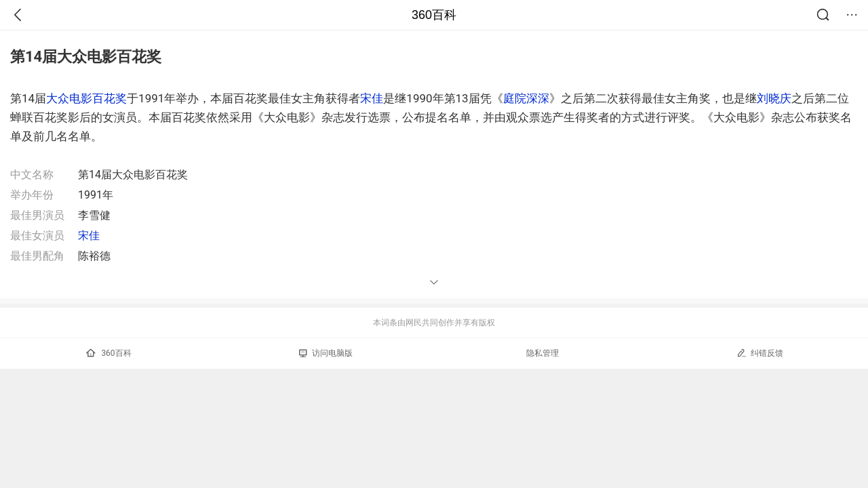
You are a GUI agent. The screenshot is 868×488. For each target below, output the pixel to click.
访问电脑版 (326, 353)
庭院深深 (526, 98)
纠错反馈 (760, 353)
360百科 (434, 15)
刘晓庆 (774, 98)
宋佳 (372, 98)
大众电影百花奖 (86, 98)
